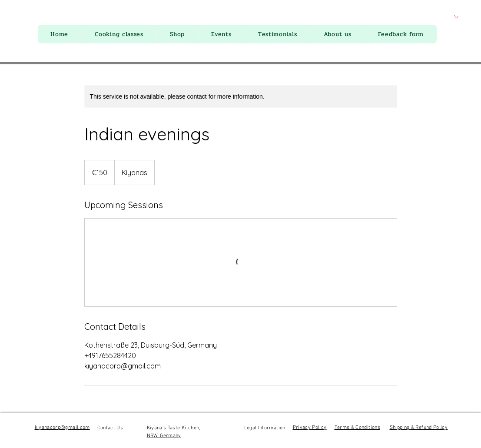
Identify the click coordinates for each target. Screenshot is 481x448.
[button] (456, 16)
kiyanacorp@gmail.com (62, 428)
